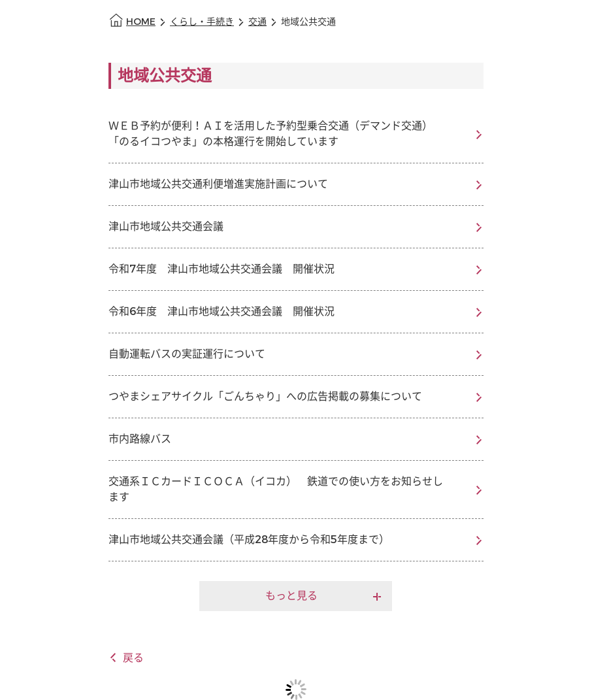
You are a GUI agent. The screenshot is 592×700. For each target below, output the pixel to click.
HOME (141, 22)
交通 (257, 22)
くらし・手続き (202, 22)
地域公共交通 (308, 22)
